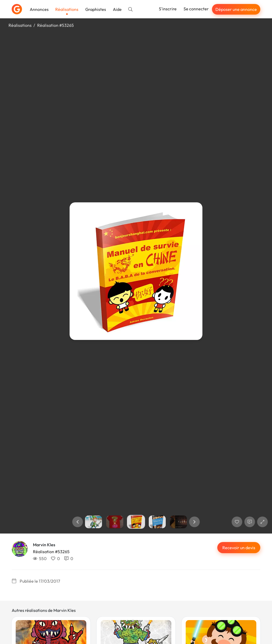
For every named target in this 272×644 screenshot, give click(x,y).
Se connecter (196, 9)
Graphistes (96, 9)
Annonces (39, 9)
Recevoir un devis (239, 548)
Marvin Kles (44, 545)
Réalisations (67, 9)
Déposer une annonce (236, 9)
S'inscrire (168, 9)
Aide (117, 9)
